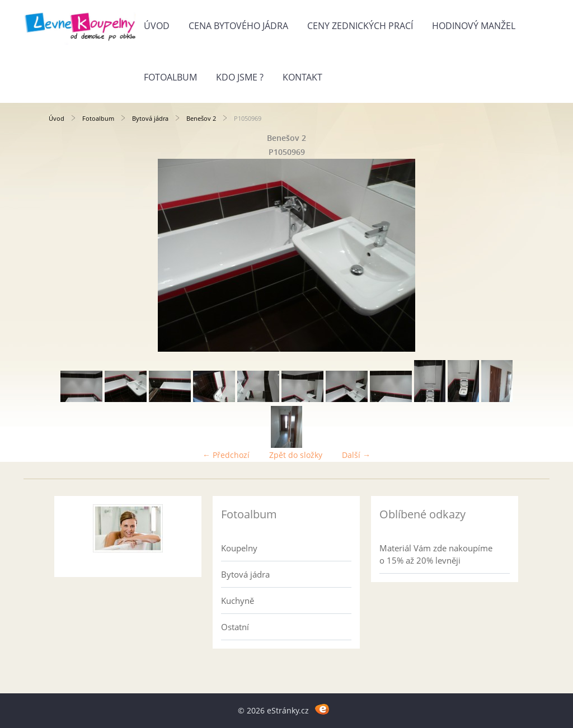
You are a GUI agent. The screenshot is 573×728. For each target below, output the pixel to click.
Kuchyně (238, 601)
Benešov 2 (201, 118)
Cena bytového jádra (238, 26)
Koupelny (239, 548)
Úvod (157, 26)
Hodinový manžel (474, 26)
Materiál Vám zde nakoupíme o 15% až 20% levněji (436, 554)
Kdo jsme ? (240, 77)
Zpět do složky (296, 455)
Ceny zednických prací (360, 26)
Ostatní (235, 627)
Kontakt (302, 77)
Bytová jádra (150, 118)
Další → (356, 455)
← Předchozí (226, 455)
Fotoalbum (170, 77)
